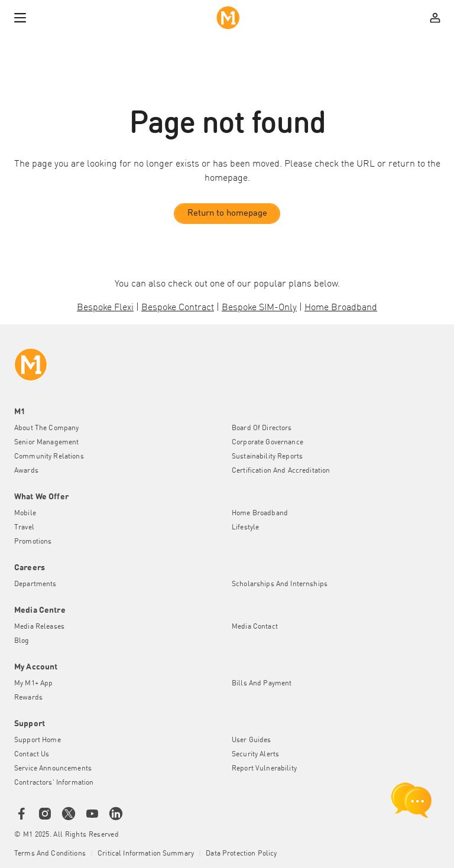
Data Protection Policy (241, 854)
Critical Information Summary (146, 854)
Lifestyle (245, 528)
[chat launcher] (411, 800)
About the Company (46, 428)
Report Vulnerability (264, 769)
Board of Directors (262, 428)
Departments (35, 584)
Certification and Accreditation (281, 471)
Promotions (33, 542)
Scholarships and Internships (280, 584)
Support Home (38, 740)
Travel (24, 528)
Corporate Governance (267, 443)
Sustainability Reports (267, 457)
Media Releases (39, 627)
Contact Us (32, 755)
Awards (26, 471)
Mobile (25, 513)
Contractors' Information (54, 783)
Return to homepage (227, 214)
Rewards (28, 698)
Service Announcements (53, 769)
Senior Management (46, 443)
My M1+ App (33, 684)
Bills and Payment (262, 684)
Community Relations (49, 457)
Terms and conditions (50, 854)
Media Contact (255, 627)
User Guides (252, 740)
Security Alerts (255, 755)
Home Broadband (260, 513)
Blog (22, 641)
